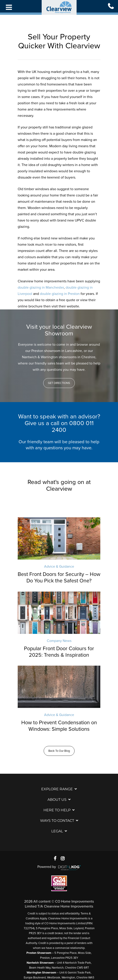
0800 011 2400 (73, 427)
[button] (59, 383)
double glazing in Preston (60, 294)
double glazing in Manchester (41, 288)
